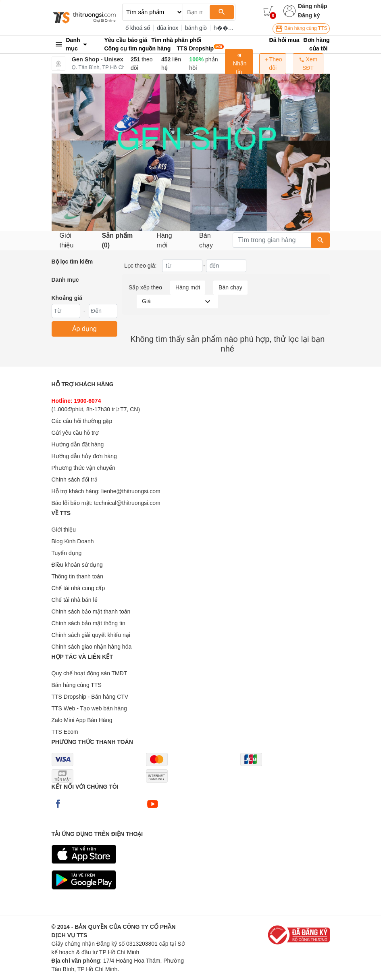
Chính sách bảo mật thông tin (88, 623)
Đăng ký (309, 15)
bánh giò (196, 28)
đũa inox (168, 28)
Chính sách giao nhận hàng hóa (92, 647)
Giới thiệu (67, 240)
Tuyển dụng (67, 553)
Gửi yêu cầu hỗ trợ (75, 433)
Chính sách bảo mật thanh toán (91, 611)
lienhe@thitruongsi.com (131, 491)
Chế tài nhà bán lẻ (75, 600)
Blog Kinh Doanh (73, 541)
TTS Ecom (65, 732)
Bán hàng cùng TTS (301, 29)
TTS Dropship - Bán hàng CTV (90, 697)
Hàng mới (164, 240)
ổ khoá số (138, 28)
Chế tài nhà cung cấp (78, 588)
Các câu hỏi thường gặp (82, 421)
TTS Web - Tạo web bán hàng (89, 708)
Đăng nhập (313, 6)
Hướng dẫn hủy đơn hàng (84, 456)
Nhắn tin (239, 64)
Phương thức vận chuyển (83, 468)
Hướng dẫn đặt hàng (78, 444)
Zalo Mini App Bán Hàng (82, 720)
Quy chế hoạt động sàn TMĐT (90, 673)
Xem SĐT (308, 64)
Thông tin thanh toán (77, 576)
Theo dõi (273, 64)
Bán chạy (206, 240)
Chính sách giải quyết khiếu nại (91, 635)
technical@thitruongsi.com (127, 503)
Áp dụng (84, 329)
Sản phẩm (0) (118, 240)
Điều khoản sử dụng (77, 565)
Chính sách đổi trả (75, 480)
